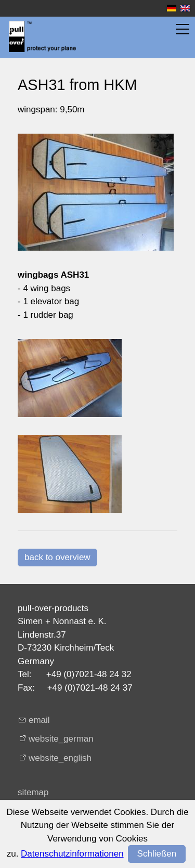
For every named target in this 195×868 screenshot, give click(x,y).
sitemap (33, 792)
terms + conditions (54, 825)
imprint (31, 808)
